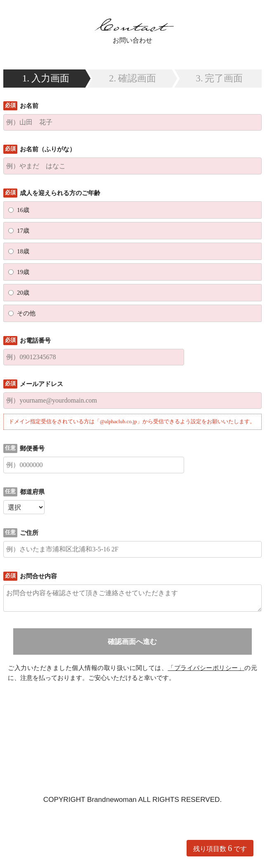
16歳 (23, 210)
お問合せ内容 (38, 576)
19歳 (23, 272)
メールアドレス (41, 384)
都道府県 (32, 492)
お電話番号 (35, 341)
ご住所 (29, 533)
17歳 (23, 231)
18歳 (23, 251)
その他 (26, 313)
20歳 (23, 293)
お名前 (29, 106)
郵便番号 (32, 448)
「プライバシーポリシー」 (206, 668)
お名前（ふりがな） (48, 149)
